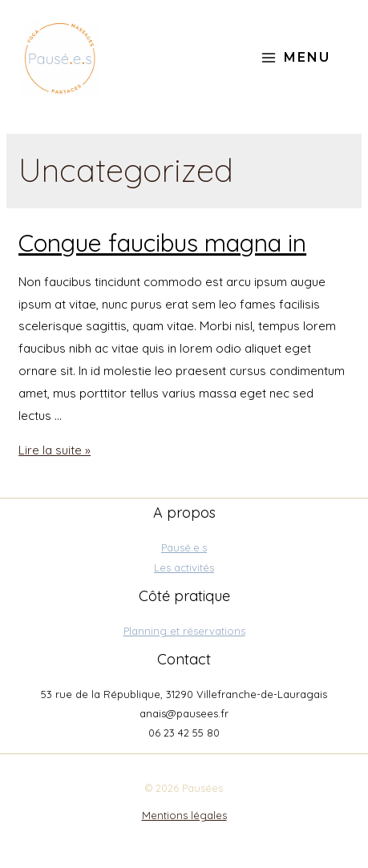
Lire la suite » (55, 450)
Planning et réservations (184, 631)
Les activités (184, 567)
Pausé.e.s (184, 547)
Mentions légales (184, 815)
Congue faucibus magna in (162, 243)
